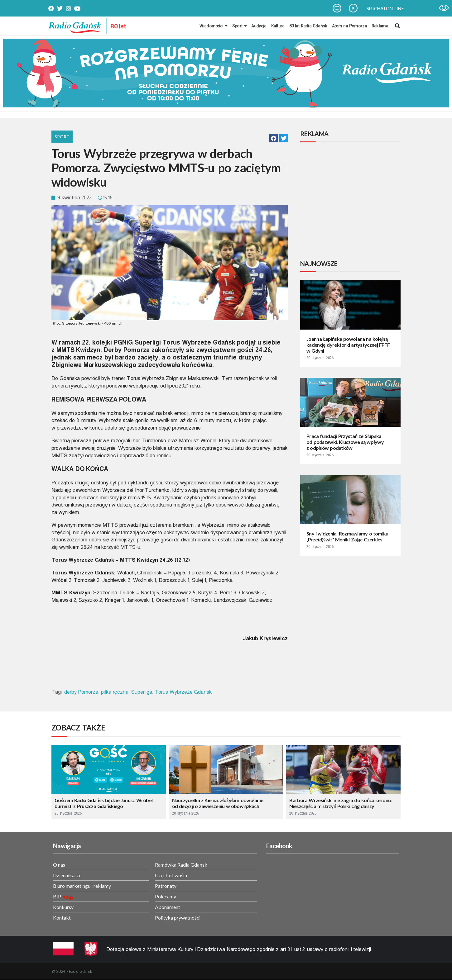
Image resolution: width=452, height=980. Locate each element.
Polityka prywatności (178, 918)
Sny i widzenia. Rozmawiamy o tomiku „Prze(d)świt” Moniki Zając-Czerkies (347, 536)
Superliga (142, 692)
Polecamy (166, 896)
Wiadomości (213, 26)
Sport (240, 26)
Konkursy (63, 907)
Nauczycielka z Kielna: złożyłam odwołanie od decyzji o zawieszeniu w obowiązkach (218, 803)
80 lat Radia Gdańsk (308, 26)
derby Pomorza (81, 692)
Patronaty (166, 886)
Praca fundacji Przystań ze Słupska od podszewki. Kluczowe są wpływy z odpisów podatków (345, 442)
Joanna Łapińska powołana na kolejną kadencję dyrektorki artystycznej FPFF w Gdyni (348, 345)
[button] (274, 138)
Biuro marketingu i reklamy (82, 886)
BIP (57, 896)
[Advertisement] (352, 202)
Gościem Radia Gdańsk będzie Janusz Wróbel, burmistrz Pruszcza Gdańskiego (104, 803)
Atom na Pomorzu (349, 26)
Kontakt (62, 918)
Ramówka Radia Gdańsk (181, 865)
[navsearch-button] (397, 26)
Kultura (278, 26)
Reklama (380, 26)
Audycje (259, 26)
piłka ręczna (115, 692)
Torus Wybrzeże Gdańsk (183, 692)
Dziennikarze (67, 875)
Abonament (168, 907)
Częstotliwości (171, 875)
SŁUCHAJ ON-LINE (385, 8)
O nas (59, 865)
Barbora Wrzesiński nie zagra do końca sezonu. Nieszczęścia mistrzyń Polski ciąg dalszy (340, 803)
